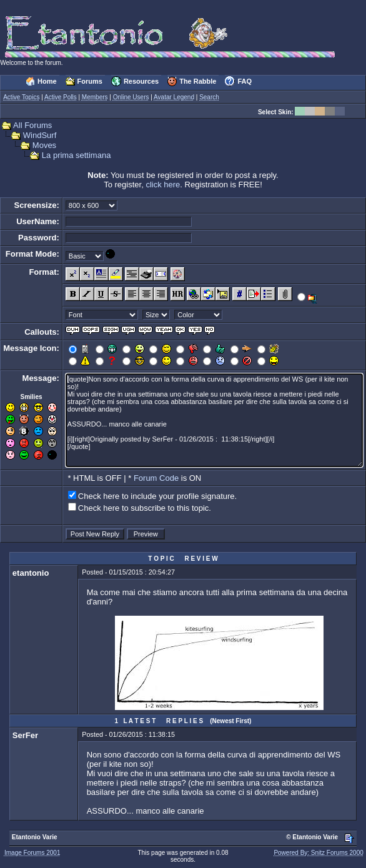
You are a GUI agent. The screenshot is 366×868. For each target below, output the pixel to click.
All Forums (32, 125)
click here (163, 185)
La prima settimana (77, 155)
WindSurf (40, 135)
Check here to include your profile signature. (157, 496)
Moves (44, 145)
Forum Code (156, 478)
